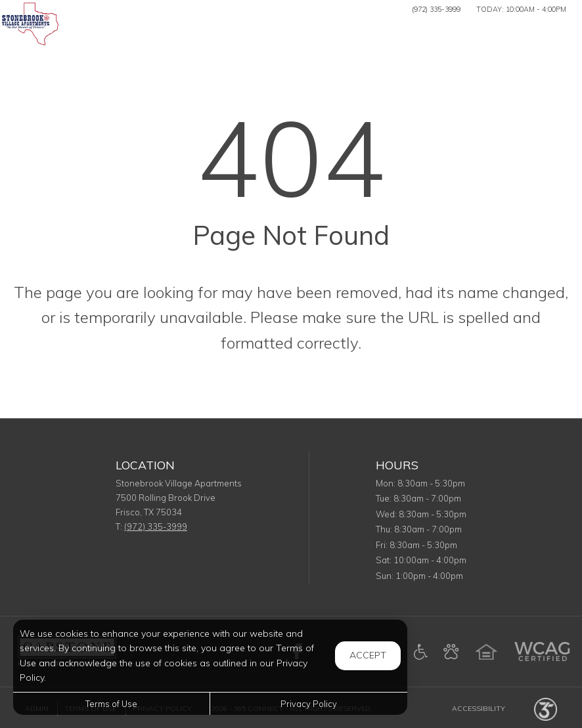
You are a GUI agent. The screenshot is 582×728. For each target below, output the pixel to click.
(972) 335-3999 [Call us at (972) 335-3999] (436, 9)
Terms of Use (111, 704)
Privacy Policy (309, 704)
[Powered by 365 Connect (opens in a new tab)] (546, 709)
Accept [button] (368, 655)
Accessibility (479, 709)
